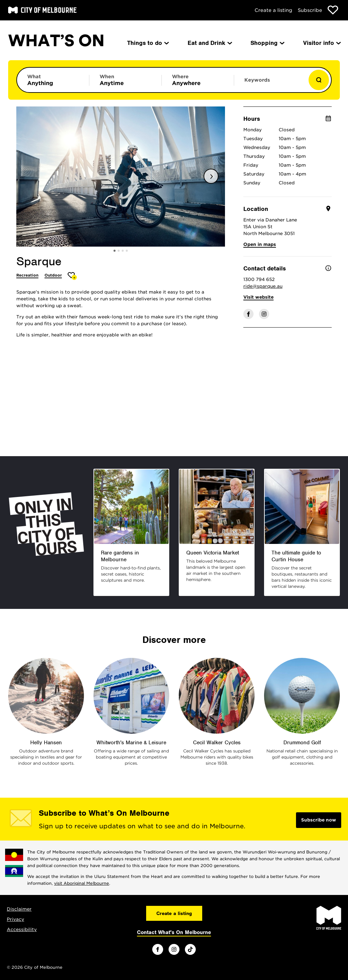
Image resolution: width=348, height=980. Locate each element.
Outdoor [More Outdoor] (53, 275)
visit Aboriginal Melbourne (82, 883)
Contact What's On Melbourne (174, 932)
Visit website (258, 297)
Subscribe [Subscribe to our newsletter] (310, 10)
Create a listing (273, 10)
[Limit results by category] (53, 80)
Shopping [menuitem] (267, 43)
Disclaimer (19, 909)
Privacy (15, 919)
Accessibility (22, 929)
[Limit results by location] (198, 80)
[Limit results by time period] (125, 80)
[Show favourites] (333, 10)
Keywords (257, 80)
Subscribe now (319, 820)
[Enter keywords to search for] (270, 83)
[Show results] (319, 80)
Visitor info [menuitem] (321, 43)
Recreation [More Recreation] (27, 275)
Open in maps (260, 244)
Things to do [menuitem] (147, 43)
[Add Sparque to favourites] (72, 276)
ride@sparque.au (263, 286)
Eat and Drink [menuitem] (209, 43)
